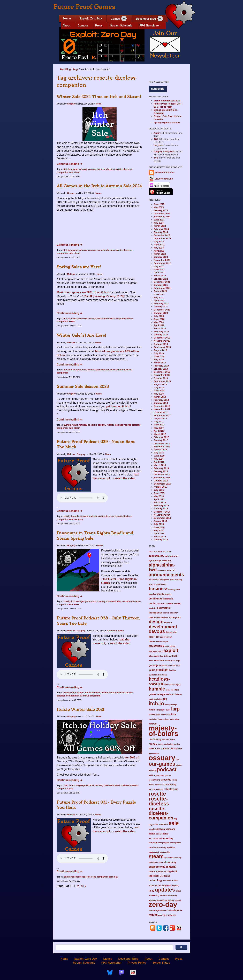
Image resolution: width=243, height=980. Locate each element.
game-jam (155, 665)
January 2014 (161, 540)
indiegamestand (166, 694)
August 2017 (160, 419)
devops (157, 631)
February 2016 (161, 468)
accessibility (156, 556)
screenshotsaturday (161, 838)
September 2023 (162, 238)
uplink (178, 891)
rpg (175, 819)
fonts (151, 661)
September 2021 (162, 288)
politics (152, 775)
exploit (171, 650)
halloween (162, 675)
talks (161, 876)
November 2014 (162, 515)
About (66, 26)
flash (175, 656)
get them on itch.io (118, 406)
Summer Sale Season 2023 (83, 387)
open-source (154, 754)
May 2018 (159, 394)
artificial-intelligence (161, 580)
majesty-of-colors (80, 169)
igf (172, 690)
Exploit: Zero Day (91, 19)
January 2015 (161, 509)
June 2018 (159, 391)
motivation (169, 744)
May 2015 (159, 496)
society (163, 848)
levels (163, 715)
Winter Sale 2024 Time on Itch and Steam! (99, 97)
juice (167, 705)
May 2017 (159, 428)
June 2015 (159, 493)
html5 (166, 685)
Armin (157, 133)
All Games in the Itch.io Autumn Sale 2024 (99, 186)
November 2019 (162, 341)
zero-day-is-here (158, 910)
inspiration (158, 699)
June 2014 (159, 527)
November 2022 (162, 260)
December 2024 (162, 214)
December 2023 (162, 235)
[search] (114, 947)
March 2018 (160, 397)
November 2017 (162, 409)
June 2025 (159, 204)
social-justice (154, 848)
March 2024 (160, 226)
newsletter (167, 748)
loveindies (153, 719)
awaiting (179, 580)
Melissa (71, 274)
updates (165, 890)
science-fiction (162, 834)
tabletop (154, 876)
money (153, 744)
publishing (171, 785)
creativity (152, 608)
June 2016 (159, 456)
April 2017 (159, 431)
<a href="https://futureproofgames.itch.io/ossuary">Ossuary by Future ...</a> (99, 228)
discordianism (166, 637)
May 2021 (159, 297)
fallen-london (154, 656)
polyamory (160, 775)
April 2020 (159, 325)
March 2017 (160, 434)
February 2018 (161, 400)
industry (178, 695)
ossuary (93, 169)
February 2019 (161, 366)
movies (177, 744)
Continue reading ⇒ (69, 164)
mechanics (171, 739)
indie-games (78, 693)
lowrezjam (164, 719)
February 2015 (161, 505)
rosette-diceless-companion (94, 877)
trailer (175, 881)
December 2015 (162, 474)
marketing (155, 739)
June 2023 (159, 245)
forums (157, 661)
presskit (166, 780)
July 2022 (159, 266)
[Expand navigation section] (124, 19)
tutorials (158, 885)
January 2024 (161, 232)
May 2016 (159, 459)
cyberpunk (175, 617)
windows (152, 900)
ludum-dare (174, 719)
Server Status (161, 962)
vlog (157, 896)
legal (158, 715)
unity (151, 891)
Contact (83, 26)
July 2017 (159, 422)
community (155, 599)
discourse (154, 641)
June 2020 (159, 319)
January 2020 (161, 335)
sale (71, 172)
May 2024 (159, 223)
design (156, 622)
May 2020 (159, 322)
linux (169, 715)
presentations (154, 780)
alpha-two (162, 567)
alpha (155, 565)
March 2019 (160, 363)
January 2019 (161, 369)
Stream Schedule (121, 26)
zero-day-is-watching (167, 915)
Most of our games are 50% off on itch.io (83, 292)
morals (161, 744)
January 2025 (161, 210)
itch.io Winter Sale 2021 (80, 709)
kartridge (173, 705)
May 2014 (159, 530)
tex (165, 881)
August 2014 (160, 521)
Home (67, 19)
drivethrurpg (156, 646)
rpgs (151, 824)
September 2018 (162, 381)
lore (174, 714)
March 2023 (160, 254)
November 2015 (162, 478)
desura (168, 622)
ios (165, 699)
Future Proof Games (84, 7)
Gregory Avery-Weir (164, 152)
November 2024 (162, 217)
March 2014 (160, 537)
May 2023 (159, 248)
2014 (155, 552)
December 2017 (162, 406)
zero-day (78, 519)
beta (150, 584)
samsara (160, 829)
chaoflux (152, 594)
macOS (153, 724)
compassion (168, 599)
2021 (66, 785)
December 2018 (162, 372)
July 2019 (159, 353)
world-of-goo (162, 900)
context (177, 603)
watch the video (125, 478)
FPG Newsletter (150, 26)
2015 (160, 552)
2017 (165, 552)
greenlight (162, 670)
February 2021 (161, 304)
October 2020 (161, 313)
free (162, 661)
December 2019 (162, 338)
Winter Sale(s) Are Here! (81, 335)
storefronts (153, 862)
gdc (174, 665)
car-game (174, 589)
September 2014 (162, 518)
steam (77, 172)
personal (152, 771)
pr (170, 775)
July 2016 (159, 453)
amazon (162, 570)
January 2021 (161, 307)
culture (166, 613)
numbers (178, 749)
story (161, 862)
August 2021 (160, 291)
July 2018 (159, 387)
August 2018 (160, 384)
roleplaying (171, 789)
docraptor (164, 642)
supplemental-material (162, 867)
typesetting (167, 885)
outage (179, 765)
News (99, 104)
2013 (151, 552)
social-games (175, 843)
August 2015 (160, 487)
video (152, 895)
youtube (178, 900)
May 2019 (159, 359)
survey (159, 871)
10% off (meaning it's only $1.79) (103, 296)
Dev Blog (65, 69)
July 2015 (159, 490)
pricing (174, 780)
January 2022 (161, 279)
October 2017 (161, 412)
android (171, 570)
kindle (67, 877)
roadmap (159, 789)
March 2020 (160, 329)
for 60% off (132, 758)
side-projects (164, 843)
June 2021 (159, 294)
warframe (164, 896)
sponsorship (165, 852)
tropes (151, 885)
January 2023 (161, 257)
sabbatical (164, 824)
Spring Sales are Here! (79, 267)
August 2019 (160, 350)
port (167, 775)
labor (168, 710)
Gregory (71, 104)
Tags (76, 69)
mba (164, 739)
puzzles (152, 789)
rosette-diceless (107, 169)
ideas (168, 690)
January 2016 (161, 471)
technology (155, 880)
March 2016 (160, 465)
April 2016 (159, 462)
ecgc (167, 646)
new (158, 749)
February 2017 (161, 437)
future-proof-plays (173, 661)
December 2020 (162, 310)
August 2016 (160, 450)
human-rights (175, 685)
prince (151, 785)
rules (156, 824)
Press (99, 26)
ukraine (175, 885)
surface (152, 871)
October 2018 (161, 378)
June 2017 (159, 425)
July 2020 (159, 316)
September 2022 (162, 263)
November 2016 (162, 447)
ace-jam (169, 556)
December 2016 (162, 443)
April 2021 (159, 301)
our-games (162, 764)
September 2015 (162, 484)
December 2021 (162, 282)
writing (171, 900)
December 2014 (162, 512)
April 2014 (159, 533)
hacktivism (153, 675)
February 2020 (161, 332)
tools (169, 881)
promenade (159, 785)
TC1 (156, 139)
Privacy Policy (137, 962)
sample (152, 829)
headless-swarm (159, 681)
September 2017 (162, 415)
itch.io (67, 169)
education (153, 651)
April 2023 (159, 251)
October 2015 (161, 481)
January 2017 (161, 440)
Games (115, 19)
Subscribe (158, 89)
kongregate (161, 710)
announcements (166, 575)
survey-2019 (170, 871)
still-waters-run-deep (173, 858)
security (153, 843)
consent (169, 603)
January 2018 (161, 403)
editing (172, 646)
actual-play (167, 561)
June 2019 (159, 356)
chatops (168, 594)
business (159, 589)
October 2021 (161, 285)
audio (172, 580)
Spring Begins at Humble (167, 122)
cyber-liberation (162, 617)
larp (176, 709)
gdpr (178, 665)
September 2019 (162, 347)
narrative (152, 749)
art (150, 580)
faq (162, 656)
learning (152, 715)
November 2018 (162, 375)
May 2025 (159, 207)
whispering (173, 896)
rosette (104, 693)
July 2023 (159, 241)
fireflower (168, 656)
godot (152, 670)
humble (67, 425)
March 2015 (160, 502)
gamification (167, 665)
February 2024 (161, 229)
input (151, 699)
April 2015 (159, 499)
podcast (93, 516)
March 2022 (160, 276)
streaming (95, 696)
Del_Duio (158, 145)
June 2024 (159, 220)
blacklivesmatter (160, 584)
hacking (172, 670)
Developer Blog (146, 19)
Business (112, 631)
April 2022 (159, 272)
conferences (156, 603)
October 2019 (161, 344)
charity (67, 516)
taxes (167, 876)
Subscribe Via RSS (165, 173)
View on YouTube (161, 179)
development (163, 627)
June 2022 (159, 269)
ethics (160, 651)
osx (177, 760)
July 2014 (159, 524)
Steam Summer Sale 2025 (167, 101)
